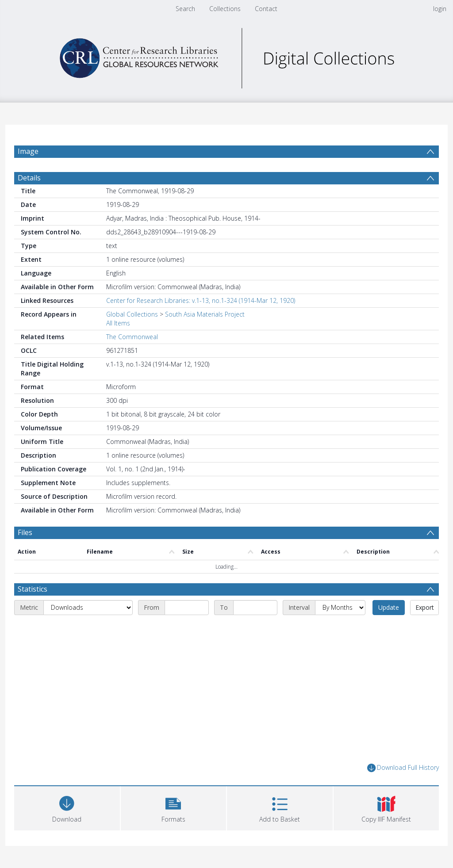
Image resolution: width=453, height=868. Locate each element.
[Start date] (187, 608)
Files (25, 532)
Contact (266, 9)
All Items (118, 323)
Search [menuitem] (185, 9)
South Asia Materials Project (205, 314)
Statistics (33, 589)
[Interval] (340, 608)
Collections (225, 9)
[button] (174, 807)
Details (29, 178)
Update (389, 607)
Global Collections (132, 314)
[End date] (255, 608)
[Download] (67, 807)
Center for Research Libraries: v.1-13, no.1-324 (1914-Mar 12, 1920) (201, 300)
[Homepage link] (226, 56)
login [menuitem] (440, 9)
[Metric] (88, 608)
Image (28, 151)
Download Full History (403, 768)
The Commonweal (132, 337)
